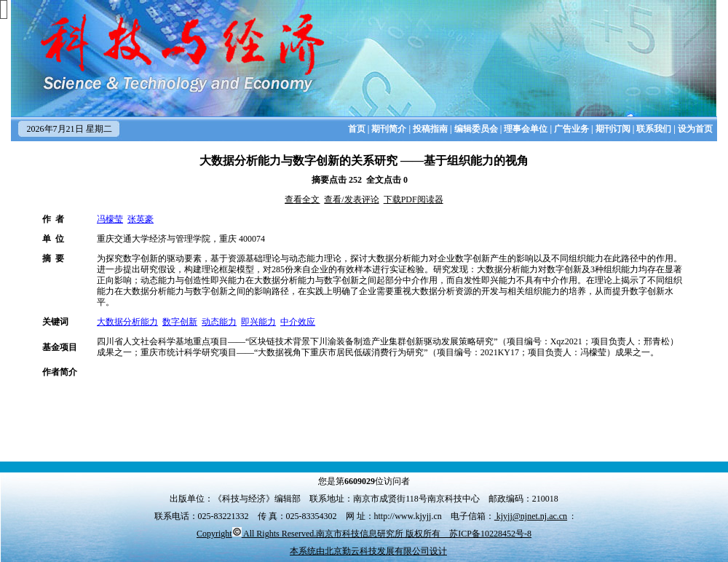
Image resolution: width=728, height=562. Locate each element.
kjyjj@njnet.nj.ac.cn (531, 516)
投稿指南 (430, 129)
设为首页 (695, 129)
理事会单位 (526, 129)
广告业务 (571, 129)
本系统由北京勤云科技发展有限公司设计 (368, 551)
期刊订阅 (613, 129)
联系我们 (654, 129)
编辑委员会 (476, 129)
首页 (357, 129)
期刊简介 (389, 129)
